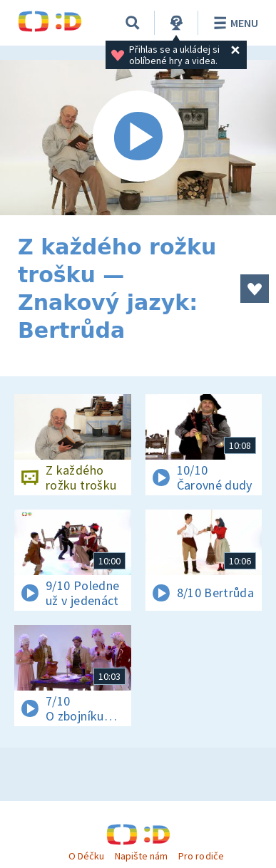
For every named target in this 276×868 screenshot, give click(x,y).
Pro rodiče (201, 856)
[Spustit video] (138, 138)
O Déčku (86, 856)
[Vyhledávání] (133, 23)
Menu (234, 23)
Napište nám (141, 856)
